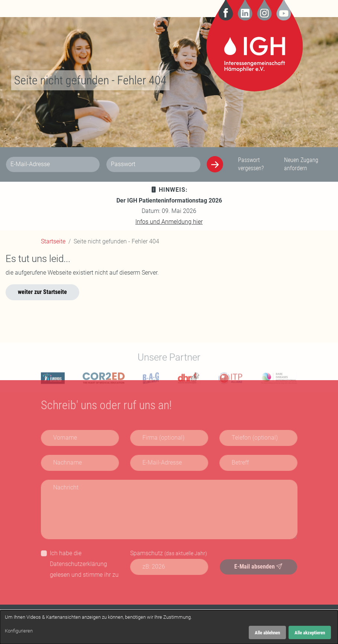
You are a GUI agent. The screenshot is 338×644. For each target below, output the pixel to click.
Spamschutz (169, 553)
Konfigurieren (19, 631)
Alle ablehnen (267, 633)
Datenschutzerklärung (78, 564)
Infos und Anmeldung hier (169, 222)
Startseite (53, 241)
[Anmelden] (215, 164)
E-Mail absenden (258, 567)
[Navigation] (46, 9)
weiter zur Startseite (42, 292)
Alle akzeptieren (310, 633)
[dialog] (169, 627)
